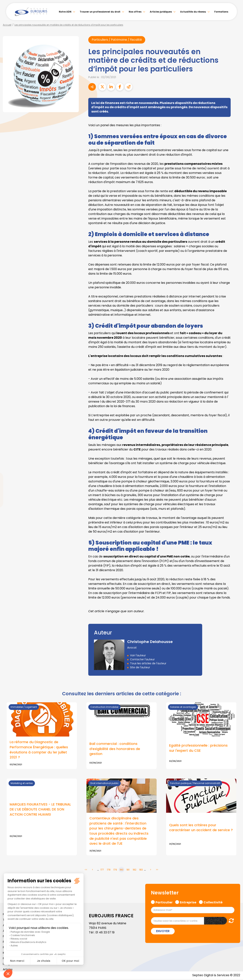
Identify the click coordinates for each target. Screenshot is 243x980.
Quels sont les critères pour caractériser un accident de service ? (201, 828)
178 (109, 870)
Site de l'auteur (140, 668)
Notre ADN (65, 12)
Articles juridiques (161, 12)
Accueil (7, 25)
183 (141, 870)
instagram (235, 498)
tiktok (235, 513)
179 (115, 870)
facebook (235, 467)
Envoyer (163, 932)
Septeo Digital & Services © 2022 (216, 976)
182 (135, 870)
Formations (221, 12)
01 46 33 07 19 (105, 933)
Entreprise (188, 903)
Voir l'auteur (138, 656)
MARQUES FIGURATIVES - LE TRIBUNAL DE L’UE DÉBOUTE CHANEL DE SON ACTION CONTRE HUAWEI (41, 810)
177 (102, 870)
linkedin (235, 482)
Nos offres (135, 12)
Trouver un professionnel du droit (100, 12)
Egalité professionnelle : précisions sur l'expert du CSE (198, 748)
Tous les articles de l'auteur (148, 664)
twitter (235, 475)
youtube (235, 490)
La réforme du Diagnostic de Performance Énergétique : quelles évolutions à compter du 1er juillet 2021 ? (39, 750)
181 (128, 870)
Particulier (164, 903)
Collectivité (213, 903)
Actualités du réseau (193, 12)
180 (121, 870)
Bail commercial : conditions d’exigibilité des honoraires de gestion (115, 749)
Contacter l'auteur (142, 660)
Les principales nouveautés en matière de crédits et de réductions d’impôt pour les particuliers (69, 25)
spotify (235, 505)
